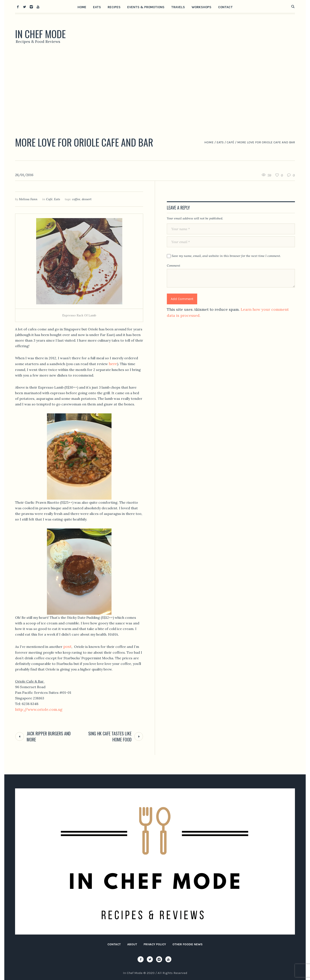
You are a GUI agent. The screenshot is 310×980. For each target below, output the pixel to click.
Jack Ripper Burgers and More (49, 736)
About (132, 944)
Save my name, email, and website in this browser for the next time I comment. (226, 256)
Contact (114, 944)
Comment (174, 266)
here (113, 364)
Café (230, 142)
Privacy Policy (155, 944)
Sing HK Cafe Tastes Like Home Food (110, 736)
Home (209, 142)
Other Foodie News (188, 944)
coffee (76, 199)
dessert (87, 199)
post (67, 646)
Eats (220, 142)
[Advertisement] (155, 92)
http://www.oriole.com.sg (39, 709)
